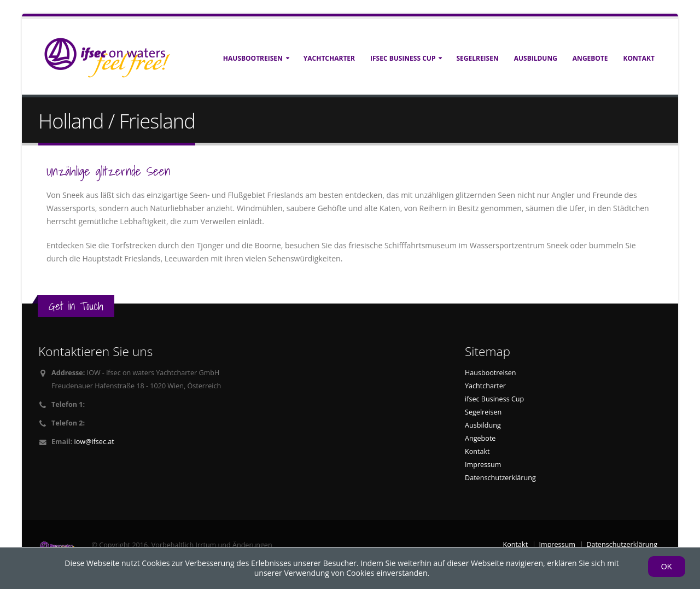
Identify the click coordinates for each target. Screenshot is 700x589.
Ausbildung (536, 58)
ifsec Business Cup (403, 58)
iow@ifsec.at (94, 442)
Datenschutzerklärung (500, 478)
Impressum (483, 465)
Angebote (590, 58)
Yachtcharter (329, 58)
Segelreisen (477, 58)
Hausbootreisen (253, 58)
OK (667, 567)
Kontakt (639, 58)
